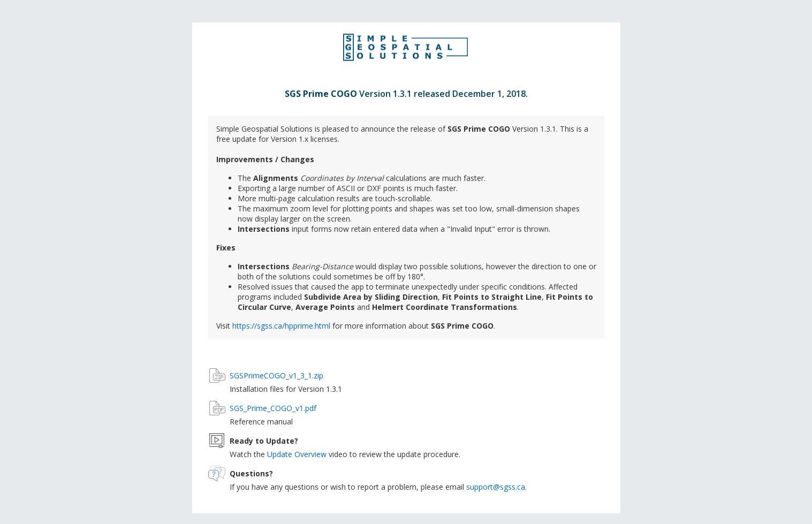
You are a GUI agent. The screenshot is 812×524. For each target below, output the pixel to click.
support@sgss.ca (496, 487)
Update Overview (297, 454)
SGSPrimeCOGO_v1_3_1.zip (276, 375)
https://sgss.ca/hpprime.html (281, 326)
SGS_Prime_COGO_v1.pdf (273, 408)
